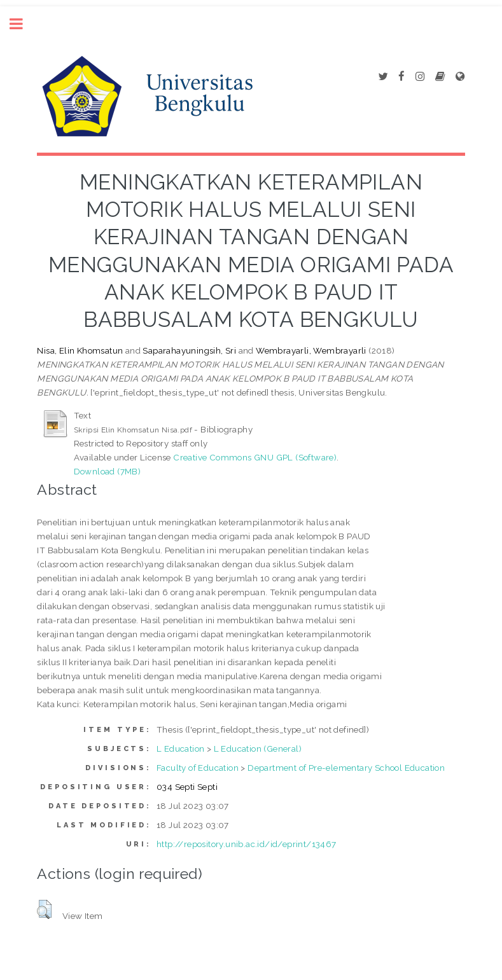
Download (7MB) (108, 471)
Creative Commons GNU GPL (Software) (255, 457)
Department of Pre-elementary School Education (346, 768)
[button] (44, 909)
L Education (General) (258, 749)
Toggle (23, 24)
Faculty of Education (198, 768)
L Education (180, 749)
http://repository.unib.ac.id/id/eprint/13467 (247, 844)
